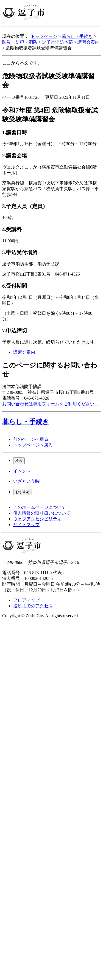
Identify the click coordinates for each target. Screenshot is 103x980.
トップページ (44, 36)
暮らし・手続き (77, 36)
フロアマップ (26, 600)
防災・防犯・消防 (20, 42)
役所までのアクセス (33, 606)
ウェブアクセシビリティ (37, 519)
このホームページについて (40, 507)
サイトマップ (26, 525)
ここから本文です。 (22, 63)
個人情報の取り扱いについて (42, 513)
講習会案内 (88, 42)
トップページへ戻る (33, 445)
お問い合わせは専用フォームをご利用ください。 (51, 404)
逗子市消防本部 (57, 42)
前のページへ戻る (31, 439)
